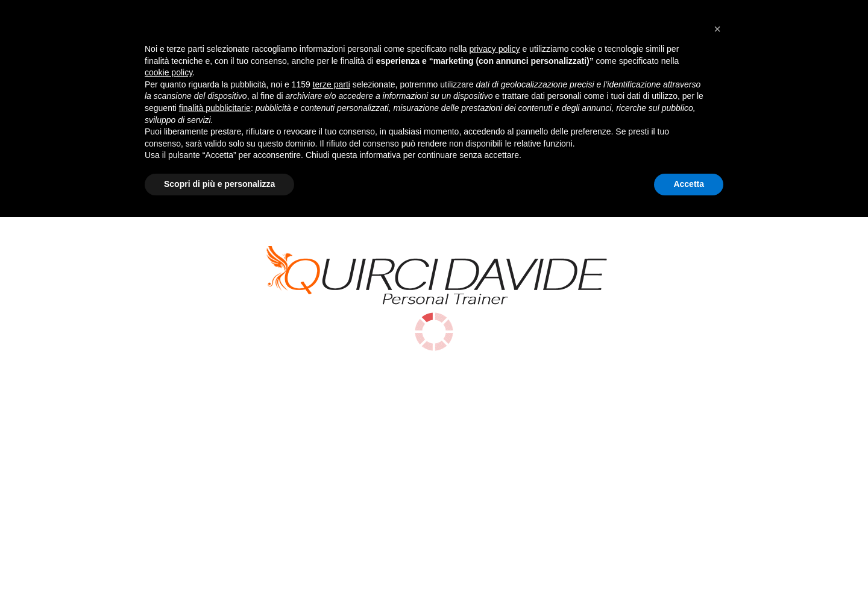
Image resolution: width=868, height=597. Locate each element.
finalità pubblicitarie (215, 488)
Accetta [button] (689, 564)
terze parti (332, 464)
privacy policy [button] (495, 429)
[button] (717, 409)
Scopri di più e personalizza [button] (219, 564)
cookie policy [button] (168, 453)
